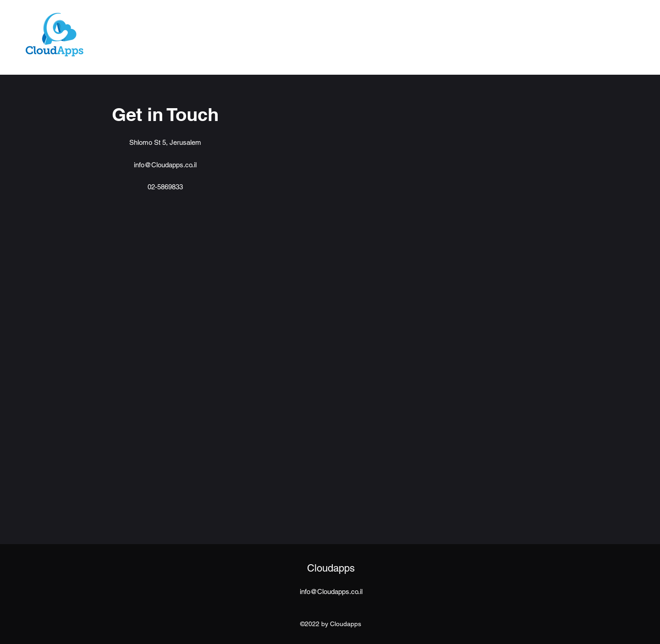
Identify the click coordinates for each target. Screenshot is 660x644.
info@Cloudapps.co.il (165, 165)
